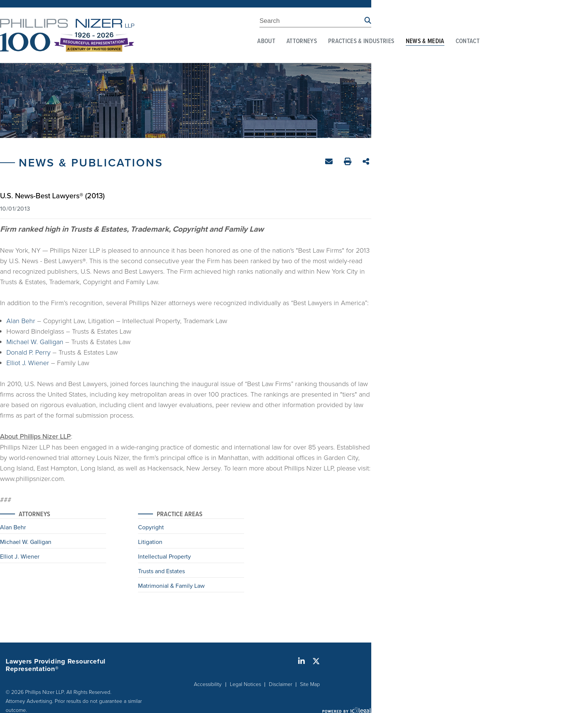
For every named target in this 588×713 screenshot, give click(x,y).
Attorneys (302, 42)
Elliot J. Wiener (28, 362)
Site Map (310, 684)
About (266, 42)
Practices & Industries (361, 42)
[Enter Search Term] (312, 22)
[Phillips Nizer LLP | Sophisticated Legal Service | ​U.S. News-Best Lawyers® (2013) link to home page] (67, 35)
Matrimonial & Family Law (171, 586)
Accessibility (208, 684)
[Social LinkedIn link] (301, 661)
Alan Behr (21, 321)
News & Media (425, 42)
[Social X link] (316, 661)
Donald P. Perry (28, 352)
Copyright (151, 528)
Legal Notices (245, 684)
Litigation (150, 542)
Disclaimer (280, 684)
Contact (468, 42)
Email (330, 163)
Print (349, 163)
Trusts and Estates (161, 572)
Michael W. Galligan (35, 342)
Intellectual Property (164, 557)
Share (367, 162)
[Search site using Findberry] (368, 21)
